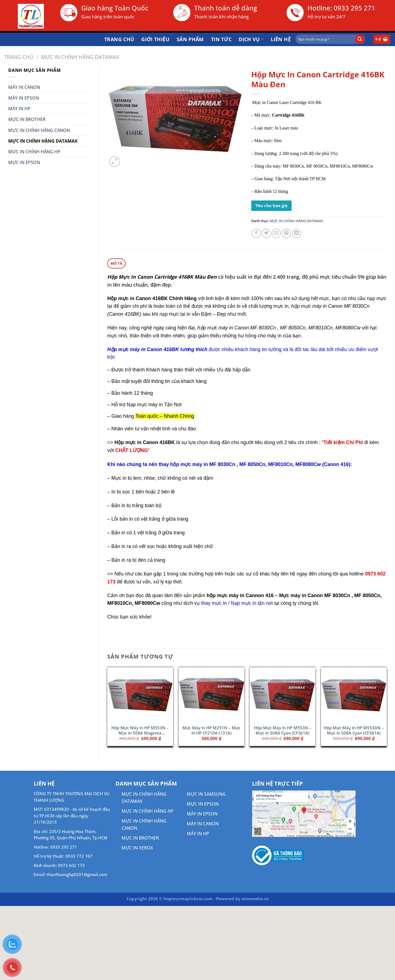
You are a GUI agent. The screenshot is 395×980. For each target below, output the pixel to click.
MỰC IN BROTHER (27, 119)
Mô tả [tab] (116, 263)
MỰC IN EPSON (24, 162)
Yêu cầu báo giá (271, 205)
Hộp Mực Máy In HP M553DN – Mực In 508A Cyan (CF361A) (354, 730)
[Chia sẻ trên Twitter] (266, 233)
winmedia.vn (255, 898)
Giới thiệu (155, 39)
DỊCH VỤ (251, 39)
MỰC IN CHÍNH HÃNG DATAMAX (80, 57)
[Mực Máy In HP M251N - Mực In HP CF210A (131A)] (211, 694)
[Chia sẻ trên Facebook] (256, 233)
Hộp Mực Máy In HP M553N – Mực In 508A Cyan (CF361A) (283, 730)
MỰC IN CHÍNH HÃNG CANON (39, 130)
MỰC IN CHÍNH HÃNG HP (34, 152)
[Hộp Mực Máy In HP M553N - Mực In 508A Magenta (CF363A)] (140, 694)
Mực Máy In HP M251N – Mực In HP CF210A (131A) (211, 730)
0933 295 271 (354, 8)
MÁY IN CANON (24, 87)
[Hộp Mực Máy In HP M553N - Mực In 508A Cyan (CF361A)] (283, 694)
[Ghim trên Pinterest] (287, 233)
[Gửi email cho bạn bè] (276, 233)
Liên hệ (281, 39)
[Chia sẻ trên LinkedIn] (297, 233)
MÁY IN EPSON (24, 98)
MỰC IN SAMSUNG (206, 794)
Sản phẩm (190, 39)
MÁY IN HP (19, 109)
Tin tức (221, 39)
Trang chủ (119, 39)
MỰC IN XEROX (137, 848)
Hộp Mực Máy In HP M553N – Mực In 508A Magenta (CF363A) (140, 730)
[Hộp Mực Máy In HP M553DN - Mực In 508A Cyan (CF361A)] (354, 694)
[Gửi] (360, 39)
